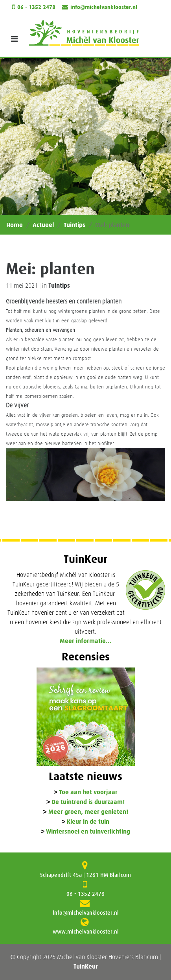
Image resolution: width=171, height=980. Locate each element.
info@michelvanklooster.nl (104, 7)
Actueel (43, 225)
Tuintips (74, 225)
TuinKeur (86, 966)
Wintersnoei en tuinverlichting (88, 832)
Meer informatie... (86, 641)
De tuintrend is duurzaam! (88, 802)
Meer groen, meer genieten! (88, 812)
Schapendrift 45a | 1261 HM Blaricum (85, 875)
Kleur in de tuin (88, 822)
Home (15, 225)
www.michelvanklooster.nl (86, 932)
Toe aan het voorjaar (88, 792)
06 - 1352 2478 (36, 7)
